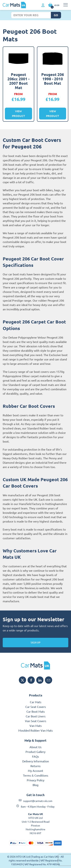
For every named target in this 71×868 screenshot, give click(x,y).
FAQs (35, 756)
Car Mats (36, 702)
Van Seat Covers (36, 721)
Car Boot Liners (36, 716)
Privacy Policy (36, 780)
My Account (35, 771)
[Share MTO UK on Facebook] (31, 680)
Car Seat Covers (36, 707)
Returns (35, 766)
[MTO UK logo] (35, 665)
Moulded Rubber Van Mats (35, 730)
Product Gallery (35, 752)
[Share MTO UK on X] (22, 680)
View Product (18, 113)
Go (56, 15)
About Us (35, 747)
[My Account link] (43, 5)
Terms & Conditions (36, 775)
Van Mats (36, 726)
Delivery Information (36, 761)
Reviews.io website (37, 588)
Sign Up (35, 642)
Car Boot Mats (36, 711)
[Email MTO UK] (49, 680)
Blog (35, 785)
